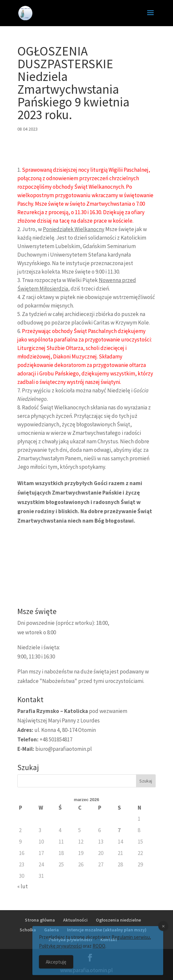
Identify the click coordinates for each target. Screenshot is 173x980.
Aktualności (75, 920)
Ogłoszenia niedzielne (118, 920)
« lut (23, 886)
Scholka (28, 930)
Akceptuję (56, 965)
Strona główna (40, 920)
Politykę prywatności (60, 949)
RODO (99, 949)
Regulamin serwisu (131, 941)
